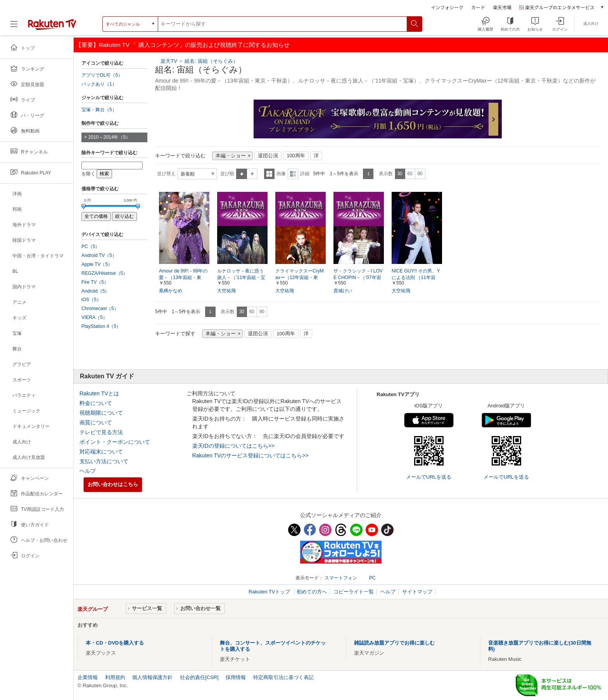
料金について (96, 403)
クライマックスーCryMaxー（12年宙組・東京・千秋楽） (300, 278)
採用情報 (236, 677)
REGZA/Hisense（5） (104, 273)
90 (420, 174)
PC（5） (91, 247)
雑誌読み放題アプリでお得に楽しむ (394, 643)
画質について (96, 422)
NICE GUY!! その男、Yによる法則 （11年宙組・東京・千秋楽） (416, 278)
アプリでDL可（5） (102, 75)
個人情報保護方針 (152, 677)
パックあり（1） (99, 84)
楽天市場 (502, 7)
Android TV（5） (99, 255)
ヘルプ (88, 471)
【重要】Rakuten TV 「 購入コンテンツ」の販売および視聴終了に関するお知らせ (183, 45)
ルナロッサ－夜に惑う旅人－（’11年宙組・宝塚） (241, 278)
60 (410, 174)
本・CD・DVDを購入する (115, 643)
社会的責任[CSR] (199, 677)
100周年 (296, 156)
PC (372, 578)
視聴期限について (101, 413)
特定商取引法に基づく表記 (283, 677)
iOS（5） (91, 300)
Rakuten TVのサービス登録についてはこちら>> (250, 455)
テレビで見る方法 (101, 432)
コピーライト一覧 (354, 592)
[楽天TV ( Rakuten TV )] (52, 24)
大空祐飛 (226, 291)
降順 (252, 174)
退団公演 (268, 156)
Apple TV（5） (97, 264)
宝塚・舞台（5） (99, 110)
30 (400, 174)
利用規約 (115, 677)
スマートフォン (341, 578)
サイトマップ (417, 592)
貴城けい (343, 291)
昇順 (242, 174)
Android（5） (95, 291)
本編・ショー (231, 156)
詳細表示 (293, 174)
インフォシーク (447, 7)
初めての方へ (312, 592)
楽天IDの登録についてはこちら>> (233, 446)
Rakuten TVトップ (270, 592)
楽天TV (169, 61)
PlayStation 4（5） (101, 326)
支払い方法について (104, 461)
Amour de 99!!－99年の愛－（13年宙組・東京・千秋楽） (183, 278)
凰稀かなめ (171, 291)
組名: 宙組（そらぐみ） (211, 61)
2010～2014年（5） (109, 137)
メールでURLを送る (429, 477)
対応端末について (101, 452)
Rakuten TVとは (99, 393)
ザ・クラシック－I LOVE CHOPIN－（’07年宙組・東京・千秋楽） (358, 278)
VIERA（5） (94, 317)
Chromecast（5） (100, 309)
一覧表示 (269, 174)
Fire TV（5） (95, 282)
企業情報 (88, 677)
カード (478, 7)
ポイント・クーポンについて (115, 442)
